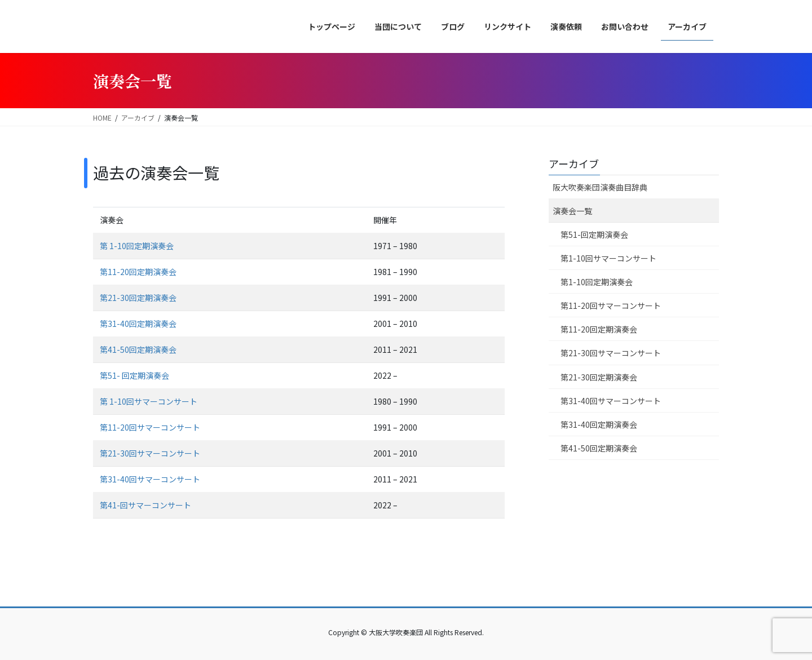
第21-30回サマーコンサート (150, 453)
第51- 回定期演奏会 (134, 375)
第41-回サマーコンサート (145, 505)
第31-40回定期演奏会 (138, 324)
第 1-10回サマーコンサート (149, 401)
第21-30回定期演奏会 (138, 298)
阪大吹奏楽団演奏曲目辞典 (600, 187)
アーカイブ (574, 163)
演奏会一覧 (572, 211)
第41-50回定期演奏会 (138, 349)
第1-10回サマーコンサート (608, 258)
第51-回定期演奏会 (594, 234)
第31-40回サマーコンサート (150, 479)
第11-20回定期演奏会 (138, 272)
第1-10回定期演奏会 (597, 282)
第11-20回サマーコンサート (150, 427)
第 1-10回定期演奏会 (137, 246)
